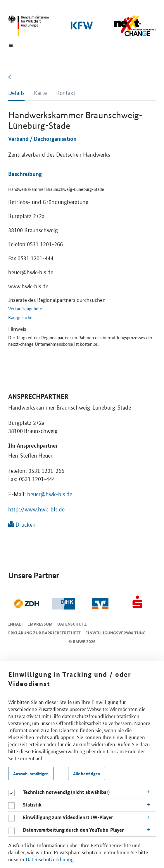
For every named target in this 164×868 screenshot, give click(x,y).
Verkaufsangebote (25, 308)
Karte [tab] (40, 93)
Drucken (22, 525)
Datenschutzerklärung (50, 859)
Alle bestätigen (87, 773)
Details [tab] (16, 93)
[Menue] (11, 45)
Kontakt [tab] (66, 93)
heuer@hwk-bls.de (50, 494)
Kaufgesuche (20, 317)
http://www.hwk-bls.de (36, 510)
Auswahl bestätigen (31, 773)
